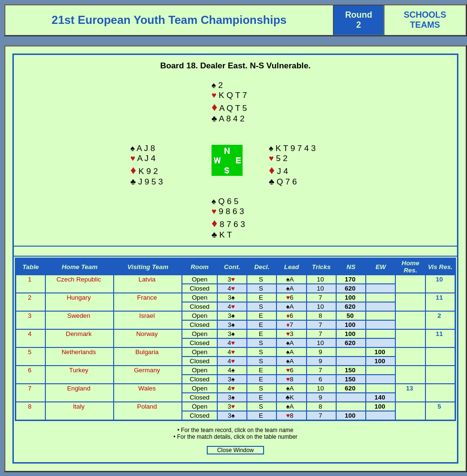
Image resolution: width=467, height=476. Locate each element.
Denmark (79, 334)
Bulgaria (147, 352)
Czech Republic (79, 279)
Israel (147, 316)
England (79, 388)
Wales (147, 388)
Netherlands (79, 352)
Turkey (79, 370)
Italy (79, 406)
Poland (147, 406)
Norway (147, 334)
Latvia (147, 279)
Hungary (79, 297)
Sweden (79, 316)
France (147, 297)
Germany (147, 370)
